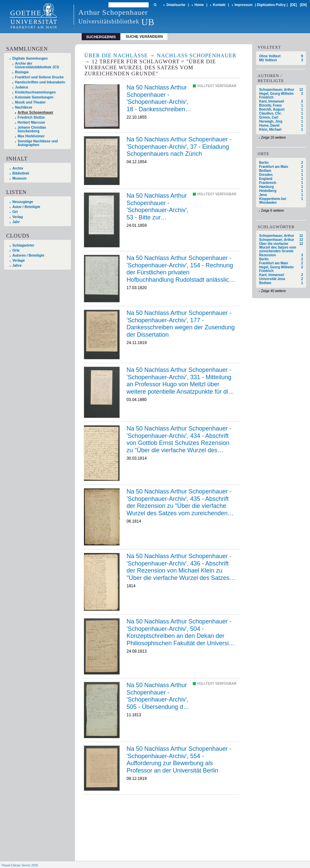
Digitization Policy (271, 5)
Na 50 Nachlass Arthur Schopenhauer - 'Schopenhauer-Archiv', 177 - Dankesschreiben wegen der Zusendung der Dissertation (181, 324)
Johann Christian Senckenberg (32, 129)
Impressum (244, 5)
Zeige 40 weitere (274, 291)
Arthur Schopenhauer (36, 112)
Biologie (22, 72)
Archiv (18, 168)
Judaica (22, 87)
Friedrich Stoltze (31, 117)
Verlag (18, 217)
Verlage (19, 260)
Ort (15, 212)
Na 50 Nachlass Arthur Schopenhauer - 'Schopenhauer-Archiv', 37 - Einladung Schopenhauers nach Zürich (179, 147)
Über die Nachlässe (116, 55)
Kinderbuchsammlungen (35, 92)
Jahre (17, 265)
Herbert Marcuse (31, 122)
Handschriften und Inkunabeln (40, 82)
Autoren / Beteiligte (28, 255)
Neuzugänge (23, 202)
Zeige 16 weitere (274, 138)
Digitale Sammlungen (30, 58)
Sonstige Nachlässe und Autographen (38, 143)
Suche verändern (144, 37)
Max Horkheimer (31, 136)
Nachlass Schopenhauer (197, 55)
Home (199, 5)
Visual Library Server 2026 (20, 865)
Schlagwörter (23, 245)
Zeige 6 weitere (273, 211)
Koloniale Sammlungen (34, 97)
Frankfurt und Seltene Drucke (40, 77)
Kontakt (219, 5)
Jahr (16, 222)
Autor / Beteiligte (26, 207)
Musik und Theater (30, 102)
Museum (19, 178)
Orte (16, 250)
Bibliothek (21, 173)
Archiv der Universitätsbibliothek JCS (37, 65)
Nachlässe (24, 107)
